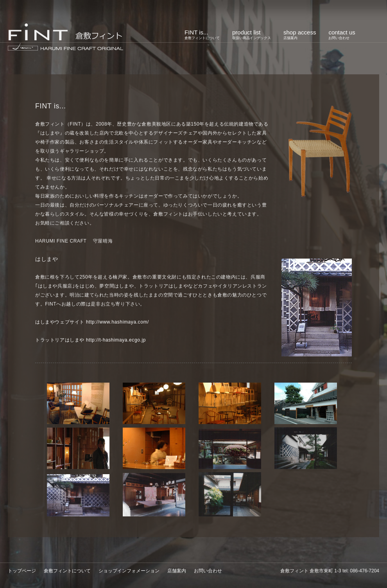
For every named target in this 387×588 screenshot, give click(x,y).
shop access (300, 34)
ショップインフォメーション (129, 571)
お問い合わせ (208, 571)
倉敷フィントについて (67, 571)
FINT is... (202, 34)
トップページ (22, 571)
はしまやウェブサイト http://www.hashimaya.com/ (92, 322)
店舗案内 (177, 571)
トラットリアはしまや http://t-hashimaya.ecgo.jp (90, 340)
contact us (342, 34)
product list (252, 34)
